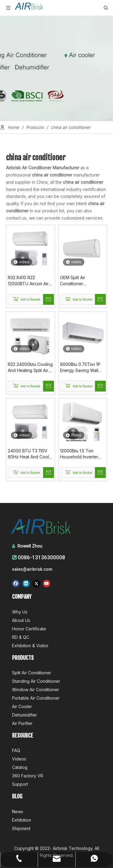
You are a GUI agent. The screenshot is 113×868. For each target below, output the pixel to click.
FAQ (16, 750)
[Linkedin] (26, 583)
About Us (21, 620)
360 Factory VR (28, 776)
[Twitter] (36, 583)
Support (20, 784)
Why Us (20, 612)
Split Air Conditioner (32, 673)
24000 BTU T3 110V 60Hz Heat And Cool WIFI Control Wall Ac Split (28, 454)
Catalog (20, 767)
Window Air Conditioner (36, 690)
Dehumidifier (25, 715)
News (18, 812)
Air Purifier (22, 723)
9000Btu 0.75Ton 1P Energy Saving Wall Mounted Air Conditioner (80, 368)
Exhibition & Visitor (30, 646)
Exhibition (22, 820)
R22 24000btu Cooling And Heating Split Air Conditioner (30, 368)
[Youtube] (47, 583)
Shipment (21, 828)
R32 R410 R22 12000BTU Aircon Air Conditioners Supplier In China (29, 281)
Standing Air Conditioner (36, 681)
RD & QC (21, 637)
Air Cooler (22, 706)
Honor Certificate (29, 629)
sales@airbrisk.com (32, 569)
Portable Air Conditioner (36, 698)
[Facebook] (16, 583)
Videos (19, 759)
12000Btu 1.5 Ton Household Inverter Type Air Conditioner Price (81, 454)
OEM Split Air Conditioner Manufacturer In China (82, 281)
